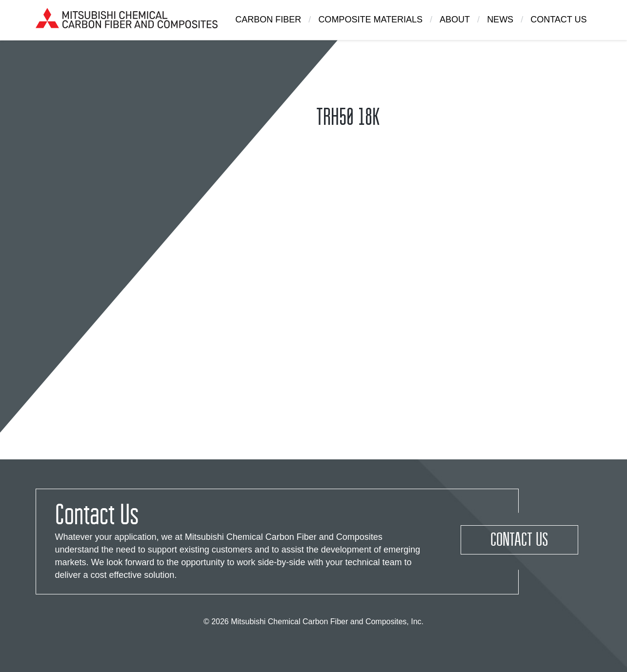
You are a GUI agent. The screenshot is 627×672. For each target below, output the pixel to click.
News (500, 20)
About (455, 20)
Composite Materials (370, 20)
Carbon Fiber (268, 20)
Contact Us (558, 20)
